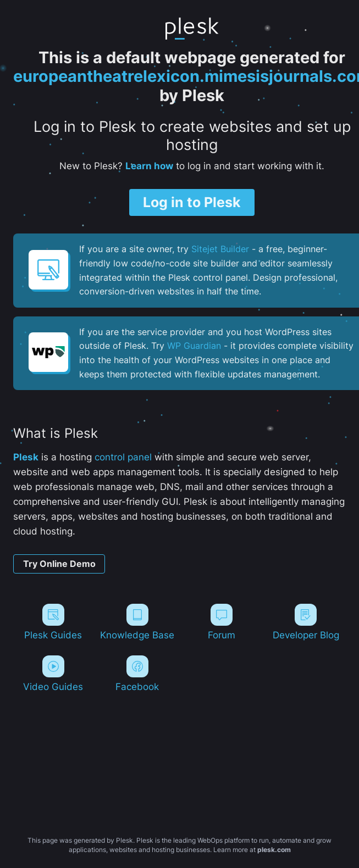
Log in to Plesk (192, 202)
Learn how (149, 166)
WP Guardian (194, 346)
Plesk (26, 457)
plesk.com (274, 850)
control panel (123, 457)
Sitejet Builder (220, 249)
